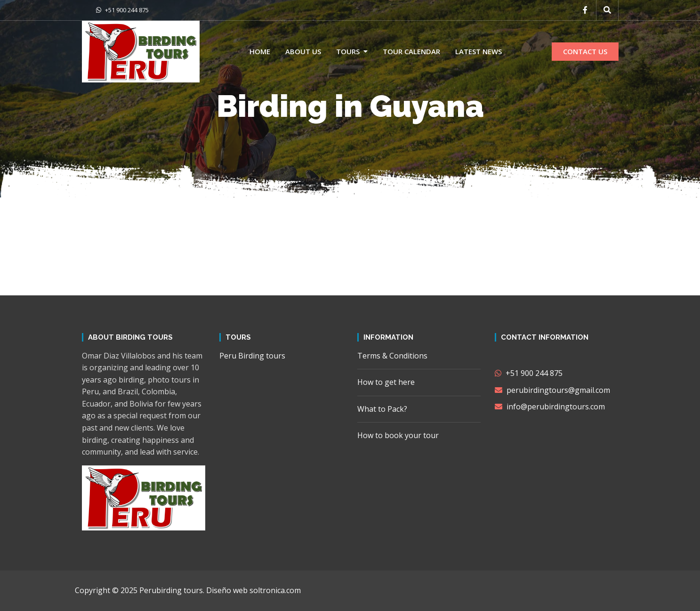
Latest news (479, 51)
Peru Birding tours (252, 356)
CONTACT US (585, 51)
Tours (348, 51)
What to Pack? (382, 409)
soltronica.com (275, 590)
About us (303, 51)
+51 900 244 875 (122, 10)
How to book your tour (398, 435)
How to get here (386, 382)
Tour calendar (411, 51)
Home (260, 51)
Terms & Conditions (392, 356)
